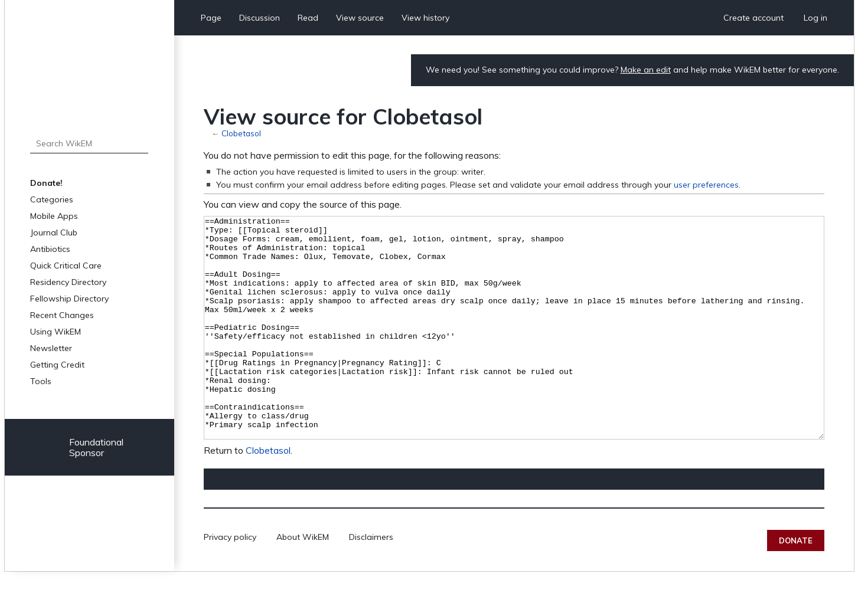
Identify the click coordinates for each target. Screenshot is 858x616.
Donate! (46, 183)
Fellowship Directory (69, 299)
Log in (815, 18)
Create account (753, 18)
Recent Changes (62, 315)
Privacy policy (230, 581)
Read (308, 18)
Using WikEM (56, 332)
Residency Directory (68, 282)
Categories (52, 199)
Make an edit (646, 70)
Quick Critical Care (66, 266)
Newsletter (51, 348)
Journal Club (54, 232)
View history (425, 18)
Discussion (260, 18)
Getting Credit (57, 365)
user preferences (706, 185)
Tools (41, 381)
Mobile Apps (54, 216)
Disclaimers (371, 581)
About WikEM (303, 581)
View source (360, 18)
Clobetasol (241, 133)
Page (211, 18)
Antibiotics (50, 249)
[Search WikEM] (89, 143)
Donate (796, 585)
